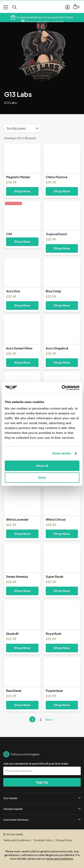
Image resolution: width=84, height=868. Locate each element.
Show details (62, 453)
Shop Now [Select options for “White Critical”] (62, 534)
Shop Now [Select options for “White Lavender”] (22, 534)
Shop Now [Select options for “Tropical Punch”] (62, 248)
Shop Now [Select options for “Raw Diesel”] (22, 705)
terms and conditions (60, 859)
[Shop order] (22, 128)
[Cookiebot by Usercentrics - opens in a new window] (62, 388)
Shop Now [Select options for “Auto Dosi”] (22, 305)
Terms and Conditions (16, 840)
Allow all (42, 466)
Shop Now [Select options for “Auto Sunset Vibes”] (22, 362)
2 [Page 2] (41, 719)
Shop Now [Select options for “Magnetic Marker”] (22, 191)
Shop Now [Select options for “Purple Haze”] (62, 705)
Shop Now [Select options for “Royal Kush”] (62, 648)
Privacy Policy (64, 840)
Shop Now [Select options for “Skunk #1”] (22, 648)
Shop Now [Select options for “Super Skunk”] (62, 591)
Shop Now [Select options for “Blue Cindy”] (62, 305)
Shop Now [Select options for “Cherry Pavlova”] (62, 191)
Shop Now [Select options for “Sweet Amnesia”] (22, 591)
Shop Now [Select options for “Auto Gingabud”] (62, 362)
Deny (42, 477)
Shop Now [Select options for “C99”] (22, 241)
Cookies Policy (43, 840)
